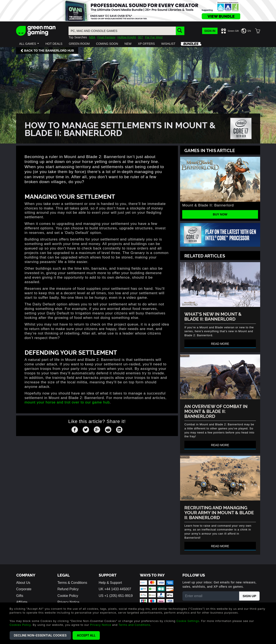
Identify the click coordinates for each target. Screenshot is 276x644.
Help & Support (110, 583)
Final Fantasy (106, 37)
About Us (23, 583)
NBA (92, 37)
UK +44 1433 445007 (115, 589)
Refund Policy (68, 589)
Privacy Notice (68, 602)
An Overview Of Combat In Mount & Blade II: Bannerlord (216, 411)
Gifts (20, 596)
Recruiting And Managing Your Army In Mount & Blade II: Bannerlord (219, 512)
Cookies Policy (20, 625)
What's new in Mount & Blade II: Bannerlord (213, 316)
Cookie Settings (188, 621)
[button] (29, 44)
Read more (220, 344)
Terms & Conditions (72, 583)
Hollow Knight (127, 37)
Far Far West (154, 37)
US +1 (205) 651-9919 (116, 596)
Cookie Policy (68, 596)
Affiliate (22, 602)
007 (140, 37)
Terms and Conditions (134, 625)
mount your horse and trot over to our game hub (67, 402)
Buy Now (220, 214)
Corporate (24, 589)
